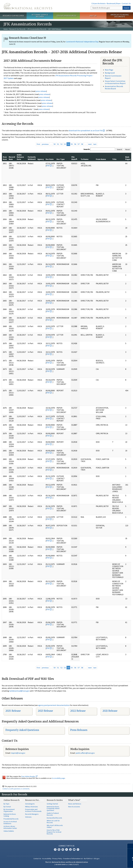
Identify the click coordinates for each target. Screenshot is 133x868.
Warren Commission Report (113, 77)
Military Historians (31, 807)
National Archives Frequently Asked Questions (53, 809)
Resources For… (33, 800)
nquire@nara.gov (18, 753)
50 (55, 144)
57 (79, 144)
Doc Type (61, 159)
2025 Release (13, 711)
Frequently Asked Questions (22, 730)
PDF (48, 166)
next (90, 144)
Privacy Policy (57, 859)
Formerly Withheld (32, 158)
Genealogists (30, 804)
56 (75, 144)
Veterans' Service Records (40, 16)
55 (72, 144)
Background (110, 73)
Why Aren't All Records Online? (55, 826)
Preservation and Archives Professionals (33, 810)
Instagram (63, 850)
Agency (41, 159)
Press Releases (79, 730)
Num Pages (128, 158)
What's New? (74, 800)
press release (41, 91)
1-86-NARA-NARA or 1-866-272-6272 (66, 864)
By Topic (7, 804)
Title (114, 159)
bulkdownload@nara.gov (19, 691)
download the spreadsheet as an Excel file (86, 130)
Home (6, 29)
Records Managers (32, 814)
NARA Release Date (20, 157)
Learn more (112, 864)
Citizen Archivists (99, 3)
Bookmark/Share (114, 3)
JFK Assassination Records (37, 29)
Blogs (74, 850)
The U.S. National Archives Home (28, 6)
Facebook (55, 850)
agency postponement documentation (54, 705)
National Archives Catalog (10, 815)
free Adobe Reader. (29, 776)
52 (61, 144)
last (95, 144)
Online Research (12, 800)
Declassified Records (54, 818)
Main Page (109, 70)
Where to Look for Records (53, 822)
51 (58, 144)
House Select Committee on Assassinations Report (115, 82)
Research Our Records (13, 16)
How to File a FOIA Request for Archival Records (54, 832)
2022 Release (78, 711)
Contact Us (126, 3)
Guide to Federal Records (53, 814)
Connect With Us (66, 846)
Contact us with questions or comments (16, 789)
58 (82, 144)
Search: (87, 149)
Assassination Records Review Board (114, 87)
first (38, 144)
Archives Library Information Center (10, 827)
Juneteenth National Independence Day (82, 42)
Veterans (28, 817)
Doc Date (50, 159)
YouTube (70, 850)
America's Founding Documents (120, 16)
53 (65, 144)
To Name (85, 159)
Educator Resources (67, 16)
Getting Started (52, 804)
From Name (101, 159)
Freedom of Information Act (73, 859)
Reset (128, 149)
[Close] (130, 846)
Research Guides (55, 800)
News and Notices (75, 804)
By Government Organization (9, 810)
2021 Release (110, 711)
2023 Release (45, 711)
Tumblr (67, 850)
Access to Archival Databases (10, 822)
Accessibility (47, 859)
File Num (74, 158)
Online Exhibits (9, 831)
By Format (7, 807)
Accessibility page (58, 778)
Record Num (12, 158)
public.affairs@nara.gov (85, 753)
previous (45, 144)
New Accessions (74, 807)
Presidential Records (11, 819)
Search (127, 8)
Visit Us (93, 16)
